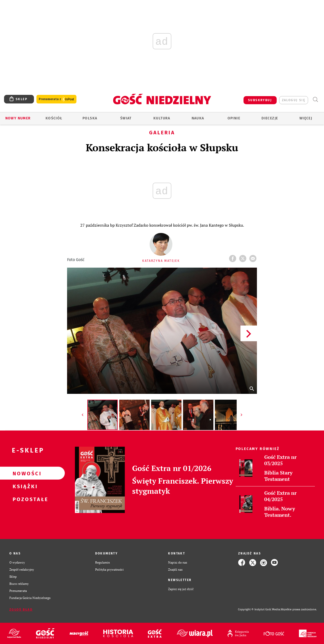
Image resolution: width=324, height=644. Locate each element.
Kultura (162, 118)
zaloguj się (294, 100)
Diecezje (270, 118)
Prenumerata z (56, 99)
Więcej (306, 118)
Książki (24, 486)
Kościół (54, 118)
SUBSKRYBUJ (260, 100)
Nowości (24, 473)
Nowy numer (18, 118)
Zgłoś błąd (21, 610)
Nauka (198, 118)
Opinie (234, 118)
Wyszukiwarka (315, 100)
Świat (126, 118)
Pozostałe (24, 499)
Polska (90, 118)
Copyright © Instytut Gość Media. (259, 609)
